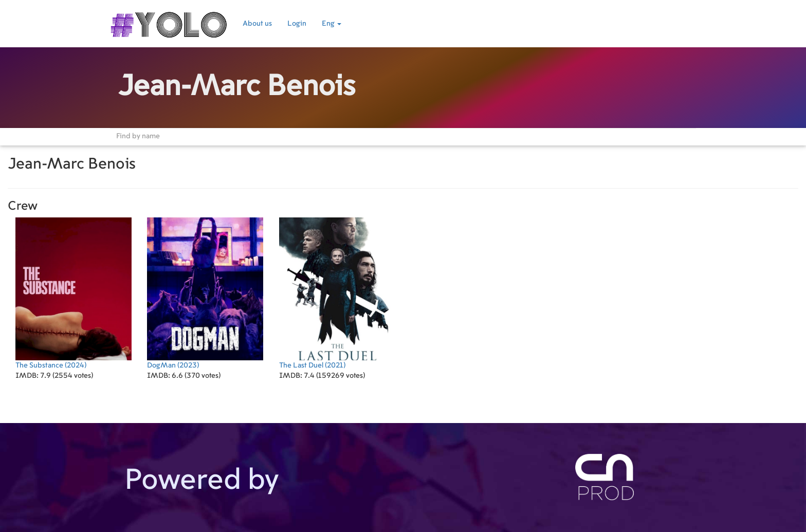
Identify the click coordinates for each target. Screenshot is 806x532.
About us (257, 24)
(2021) (337, 293)
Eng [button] (332, 24)
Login (297, 24)
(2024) (74, 293)
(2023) (205, 293)
